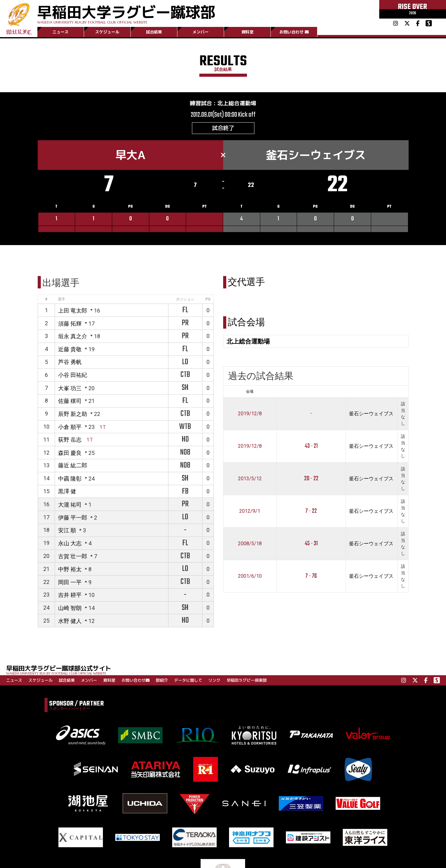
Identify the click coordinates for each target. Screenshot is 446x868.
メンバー (201, 32)
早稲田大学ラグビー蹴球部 (126, 13)
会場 (250, 391)
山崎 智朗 (70, 608)
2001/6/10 (250, 576)
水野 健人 (70, 621)
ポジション (185, 299)
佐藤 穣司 (70, 401)
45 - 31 (311, 544)
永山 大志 (70, 543)
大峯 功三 (70, 388)
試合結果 (154, 32)
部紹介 (162, 680)
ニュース (61, 32)
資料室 (247, 32)
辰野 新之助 (73, 414)
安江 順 (67, 530)
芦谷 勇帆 (70, 362)
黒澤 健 (67, 491)
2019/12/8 (250, 414)
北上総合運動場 (237, 103)
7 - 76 (311, 576)
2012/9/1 (250, 511)
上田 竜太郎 (73, 311)
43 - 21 (311, 446)
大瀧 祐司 (70, 505)
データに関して (188, 680)
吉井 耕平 (70, 595)
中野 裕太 (70, 569)
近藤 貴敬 (70, 349)
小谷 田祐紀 (73, 375)
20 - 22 (311, 479)
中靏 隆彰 (70, 479)
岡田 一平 (70, 582)
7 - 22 (311, 511)
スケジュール (107, 32)
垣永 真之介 (73, 336)
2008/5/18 (250, 544)
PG (208, 299)
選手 (62, 299)
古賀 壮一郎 (73, 556)
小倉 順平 (70, 427)
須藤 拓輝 (70, 324)
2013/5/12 (250, 479)
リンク (214, 680)
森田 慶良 (70, 453)
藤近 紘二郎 (73, 465)
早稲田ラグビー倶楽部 (247, 680)
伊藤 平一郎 (73, 518)
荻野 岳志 (70, 440)
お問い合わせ (294, 32)
